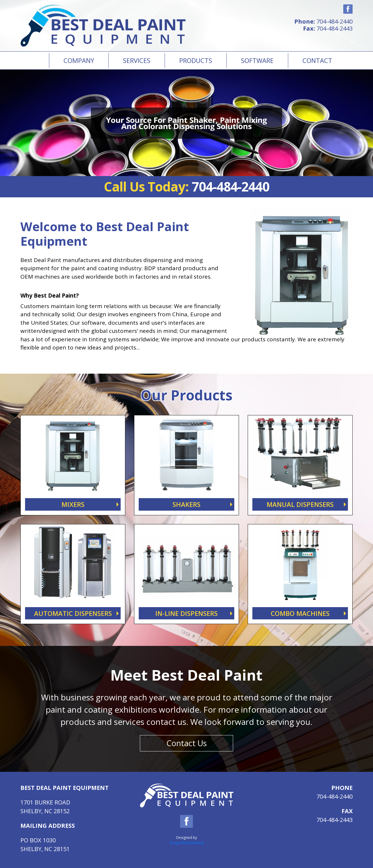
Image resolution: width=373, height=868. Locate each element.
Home (35, 60)
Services (137, 60)
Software (257, 60)
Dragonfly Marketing (187, 843)
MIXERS (73, 504)
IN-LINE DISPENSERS (186, 613)
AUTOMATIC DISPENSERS (73, 613)
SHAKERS (186, 504)
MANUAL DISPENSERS (300, 504)
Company (79, 60)
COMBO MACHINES (300, 613)
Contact (317, 60)
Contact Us (186, 743)
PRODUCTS (196, 60)
